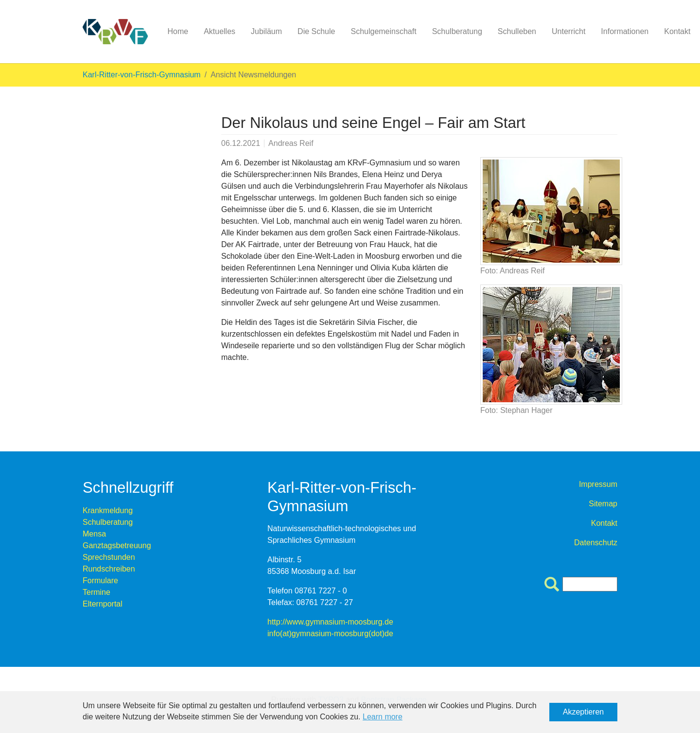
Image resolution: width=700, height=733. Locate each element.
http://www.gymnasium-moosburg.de (330, 622)
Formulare (100, 581)
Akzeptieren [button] (584, 712)
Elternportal (103, 604)
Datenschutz (596, 543)
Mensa (94, 534)
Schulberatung (108, 522)
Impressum (598, 484)
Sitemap (603, 504)
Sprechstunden (109, 557)
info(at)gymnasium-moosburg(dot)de (330, 634)
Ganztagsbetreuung (117, 545)
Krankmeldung (108, 510)
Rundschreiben (109, 569)
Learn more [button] (383, 717)
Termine (96, 592)
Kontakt (604, 523)
